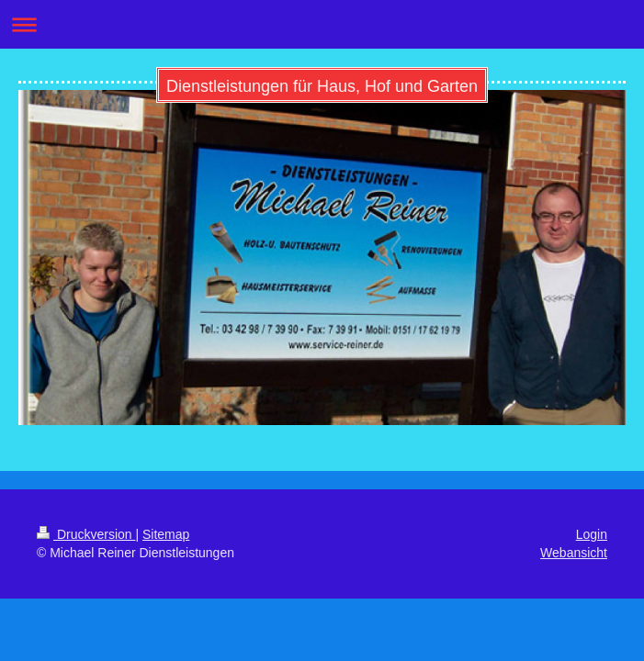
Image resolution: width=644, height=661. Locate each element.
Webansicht (574, 553)
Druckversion (86, 534)
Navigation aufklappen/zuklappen (322, 24)
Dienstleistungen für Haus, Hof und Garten (322, 86)
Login (592, 534)
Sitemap (166, 534)
